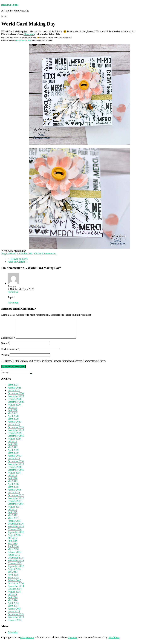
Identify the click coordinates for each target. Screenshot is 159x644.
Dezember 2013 (16, 618)
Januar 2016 (14, 559)
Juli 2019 (12, 445)
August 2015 (14, 573)
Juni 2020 (13, 414)
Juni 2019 (13, 448)
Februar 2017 (14, 525)
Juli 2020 (12, 411)
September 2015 (16, 570)
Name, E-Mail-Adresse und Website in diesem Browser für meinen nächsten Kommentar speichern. (55, 365)
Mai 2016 (12, 547)
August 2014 (14, 595)
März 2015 (13, 581)
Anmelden (13, 636)
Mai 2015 (12, 576)
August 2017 (14, 510)
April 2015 (13, 578)
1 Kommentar (49, 254)
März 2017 (13, 522)
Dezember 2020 (16, 397)
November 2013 (16, 621)
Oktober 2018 (14, 471)
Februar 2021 (14, 391)
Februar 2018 (14, 493)
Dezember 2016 (16, 527)
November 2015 (16, 564)
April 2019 (13, 454)
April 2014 (13, 607)
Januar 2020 (14, 428)
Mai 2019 (12, 451)
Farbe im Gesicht (18, 262)
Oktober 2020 (14, 403)
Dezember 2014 (16, 587)
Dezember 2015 (16, 561)
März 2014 (13, 610)
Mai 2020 (12, 417)
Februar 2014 (14, 612)
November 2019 (16, 434)
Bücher (37, 254)
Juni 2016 (13, 544)
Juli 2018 (12, 479)
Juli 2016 (12, 542)
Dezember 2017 (16, 499)
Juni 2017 (13, 516)
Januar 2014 (14, 615)
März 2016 (13, 553)
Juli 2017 (12, 513)
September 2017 (16, 508)
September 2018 (16, 474)
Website (5, 359)
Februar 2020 (14, 425)
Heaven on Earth (18, 259)
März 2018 (13, 491)
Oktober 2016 (14, 533)
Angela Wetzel (9, 254)
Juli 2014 (12, 598)
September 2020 (16, 406)
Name (5, 347)
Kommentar (8, 342)
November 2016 (16, 530)
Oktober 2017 (14, 505)
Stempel (29, 34)
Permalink (13, 292)
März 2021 (13, 389)
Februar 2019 (14, 459)
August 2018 (14, 476)
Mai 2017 (12, 519)
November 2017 (16, 502)
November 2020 (16, 400)
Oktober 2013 (14, 624)
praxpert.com (10, 5)
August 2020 (14, 408)
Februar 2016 (14, 556)
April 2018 (13, 488)
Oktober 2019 (14, 437)
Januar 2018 (14, 496)
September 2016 (16, 536)
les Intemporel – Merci (24, 40)
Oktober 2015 (14, 567)
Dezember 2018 (16, 465)
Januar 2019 (14, 462)
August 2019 (14, 442)
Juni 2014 (13, 601)
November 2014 (16, 590)
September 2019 (16, 440)
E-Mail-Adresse (10, 353)
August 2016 (14, 539)
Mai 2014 (12, 604)
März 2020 (13, 423)
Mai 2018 (12, 485)
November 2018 (16, 468)
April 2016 (13, 550)
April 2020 (13, 420)
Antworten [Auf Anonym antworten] (13, 303)
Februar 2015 (14, 584)
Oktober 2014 (14, 593)
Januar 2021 (14, 394)
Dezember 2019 (16, 431)
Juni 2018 (13, 482)
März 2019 (13, 457)
